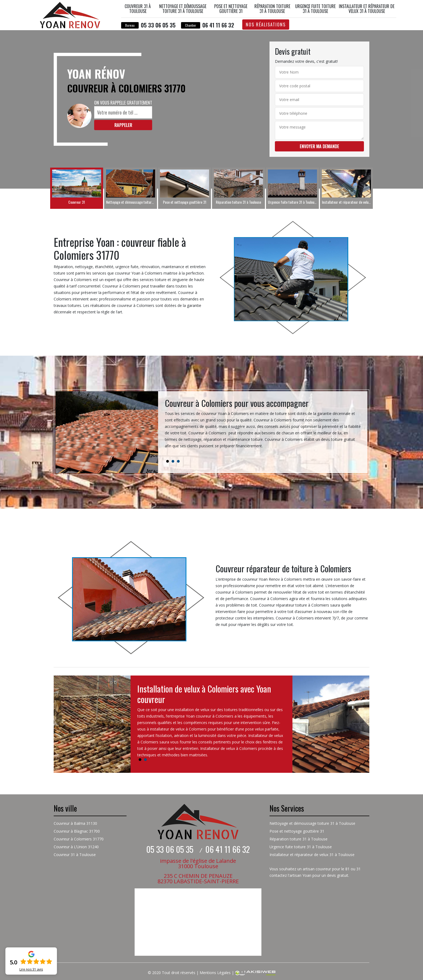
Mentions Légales (215, 973)
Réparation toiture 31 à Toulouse (272, 9)
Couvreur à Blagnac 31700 (77, 831)
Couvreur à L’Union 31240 (76, 847)
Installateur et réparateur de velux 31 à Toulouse (367, 9)
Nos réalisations (266, 25)
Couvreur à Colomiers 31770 (79, 839)
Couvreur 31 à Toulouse (138, 9)
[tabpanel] (263, 426)
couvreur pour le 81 (333, 869)
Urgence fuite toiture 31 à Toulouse (315, 9)
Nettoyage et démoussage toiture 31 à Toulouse (183, 9)
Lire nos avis (31, 969)
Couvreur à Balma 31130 (75, 823)
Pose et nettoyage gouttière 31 (231, 9)
